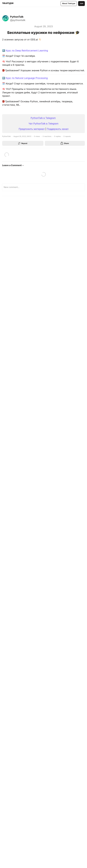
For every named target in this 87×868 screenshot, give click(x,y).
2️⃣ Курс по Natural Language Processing (25, 78)
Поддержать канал (58, 129)
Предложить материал (32, 129)
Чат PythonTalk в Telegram (43, 124)
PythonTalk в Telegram (43, 118)
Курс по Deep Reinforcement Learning (26, 51)
